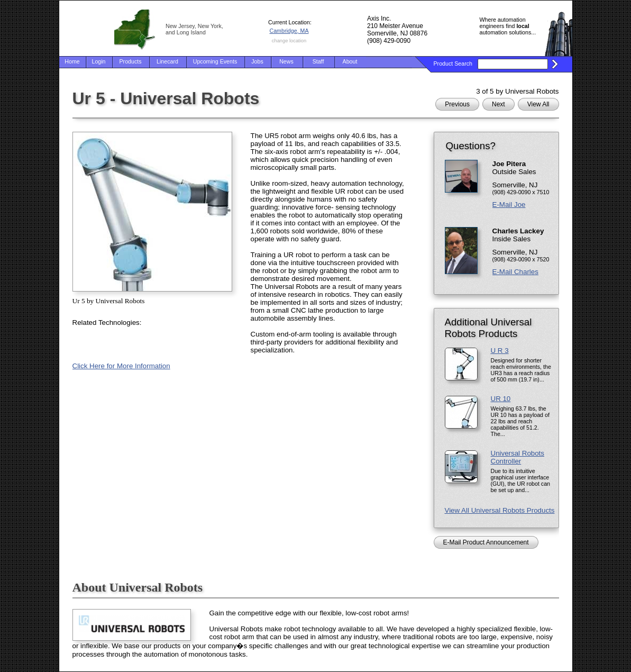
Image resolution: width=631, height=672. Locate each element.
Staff (318, 61)
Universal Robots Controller (518, 457)
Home (72, 61)
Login (98, 61)
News (286, 61)
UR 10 (501, 399)
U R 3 (500, 351)
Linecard (167, 61)
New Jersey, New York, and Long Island (194, 29)
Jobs (257, 61)
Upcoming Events (215, 61)
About (350, 61)
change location (289, 41)
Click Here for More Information (121, 366)
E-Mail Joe (509, 205)
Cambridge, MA (289, 31)
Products (130, 61)
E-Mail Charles (515, 272)
